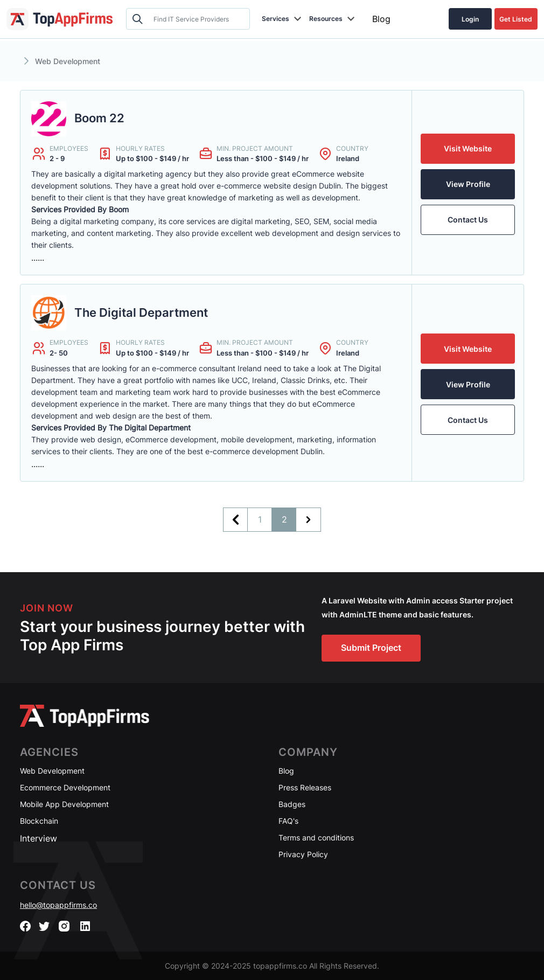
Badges (292, 804)
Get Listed (516, 19)
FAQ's (288, 821)
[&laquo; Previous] (236, 520)
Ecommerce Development (65, 787)
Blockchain (39, 821)
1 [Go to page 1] (260, 519)
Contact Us (468, 220)
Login (470, 19)
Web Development (52, 771)
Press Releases (305, 787)
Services (276, 19)
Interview (39, 838)
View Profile (468, 184)
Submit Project (371, 648)
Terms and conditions (316, 837)
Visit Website (468, 148)
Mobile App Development (64, 804)
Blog (381, 19)
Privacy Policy (303, 854)
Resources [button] (326, 19)
